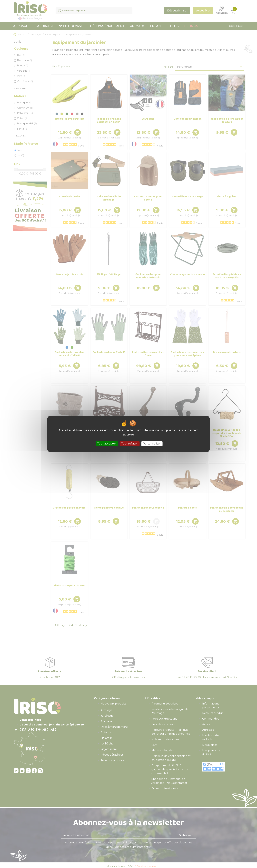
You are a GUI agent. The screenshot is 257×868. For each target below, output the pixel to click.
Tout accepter (107, 444)
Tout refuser (129, 444)
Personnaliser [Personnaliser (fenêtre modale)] (152, 444)
